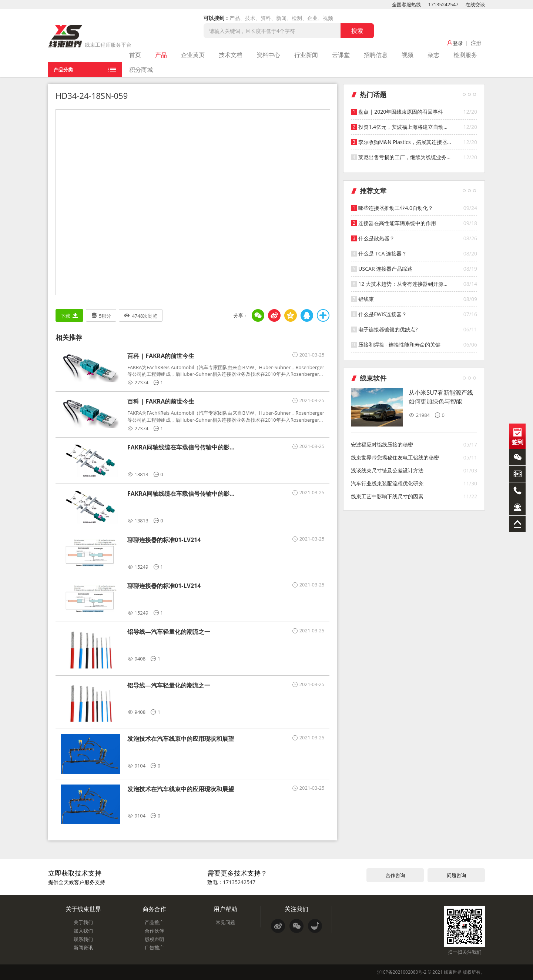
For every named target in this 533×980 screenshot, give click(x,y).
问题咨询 (456, 875)
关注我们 (296, 909)
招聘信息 (376, 55)
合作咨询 (395, 875)
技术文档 (231, 55)
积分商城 (141, 70)
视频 (408, 55)
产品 (161, 55)
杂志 (433, 55)
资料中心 (268, 55)
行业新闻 (306, 55)
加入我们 (83, 931)
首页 (135, 55)
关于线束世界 (83, 909)
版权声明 (154, 939)
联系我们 (83, 939)
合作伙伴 (154, 931)
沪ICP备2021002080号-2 (402, 972)
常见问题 (225, 922)
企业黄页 (193, 55)
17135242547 (443, 4)
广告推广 (154, 947)
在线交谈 (475, 4)
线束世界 (453, 972)
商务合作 (154, 909)
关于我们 (83, 922)
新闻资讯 (83, 947)
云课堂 (341, 55)
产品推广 (154, 922)
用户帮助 (225, 909)
